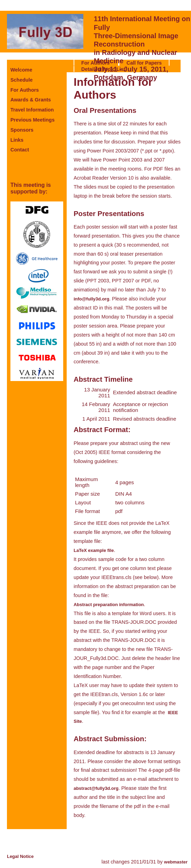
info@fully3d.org (92, 299)
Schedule (22, 80)
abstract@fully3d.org (96, 788)
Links (17, 140)
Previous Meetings (32, 120)
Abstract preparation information (109, 605)
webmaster (176, 862)
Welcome (21, 70)
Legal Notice (20, 856)
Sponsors (22, 130)
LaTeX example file (94, 550)
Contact (20, 150)
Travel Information (32, 110)
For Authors (25, 90)
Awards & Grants (31, 100)
